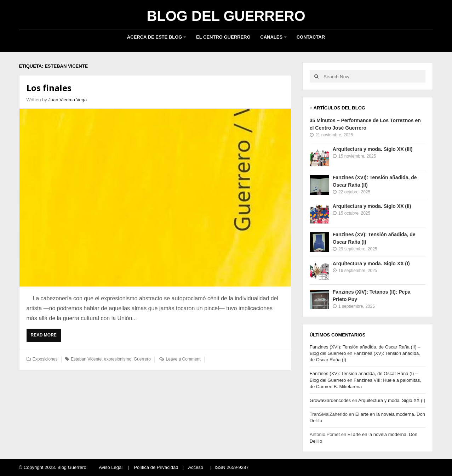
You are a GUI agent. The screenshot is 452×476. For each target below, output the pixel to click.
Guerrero (142, 359)
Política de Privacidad (156, 467)
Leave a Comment (183, 359)
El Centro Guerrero (223, 37)
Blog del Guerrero (226, 16)
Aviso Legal (111, 467)
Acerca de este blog (155, 37)
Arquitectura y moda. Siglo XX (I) (371, 263)
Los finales (49, 88)
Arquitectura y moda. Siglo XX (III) (373, 149)
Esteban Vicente (86, 359)
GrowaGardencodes (330, 400)
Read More (45, 337)
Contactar (311, 37)
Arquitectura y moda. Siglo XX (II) (372, 206)
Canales (271, 37)
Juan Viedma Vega (67, 100)
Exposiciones (45, 359)
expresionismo (118, 359)
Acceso (196, 467)
